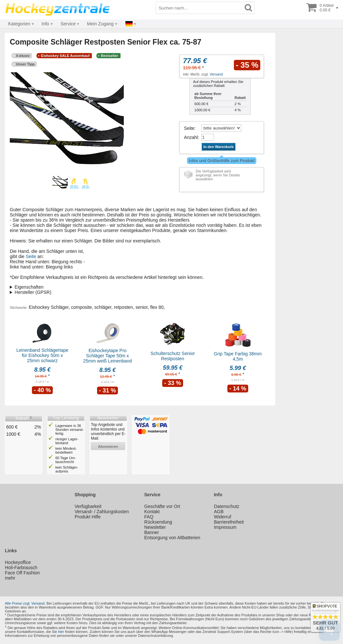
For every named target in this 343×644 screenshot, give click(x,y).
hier (61, 632)
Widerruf (223, 517)
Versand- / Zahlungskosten (102, 512)
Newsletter (155, 527)
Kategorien (19, 24)
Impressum (225, 527)
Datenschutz (227, 506)
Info (45, 24)
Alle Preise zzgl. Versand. (25, 603)
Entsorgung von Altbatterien (172, 538)
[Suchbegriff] (199, 8)
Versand (216, 74)
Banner (152, 532)
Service (68, 24)
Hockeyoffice (18, 562)
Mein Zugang (100, 24)
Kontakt (152, 512)
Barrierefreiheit (229, 522)
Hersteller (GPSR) (33, 292)
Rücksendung (158, 522)
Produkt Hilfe (88, 517)
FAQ (149, 517)
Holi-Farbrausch (21, 568)
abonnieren (108, 446)
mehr (10, 578)
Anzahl (191, 137)
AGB (219, 512)
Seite (189, 128)
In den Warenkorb (219, 147)
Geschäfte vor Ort (162, 506)
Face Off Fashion (22, 573)
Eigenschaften (29, 287)
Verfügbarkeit (88, 506)
